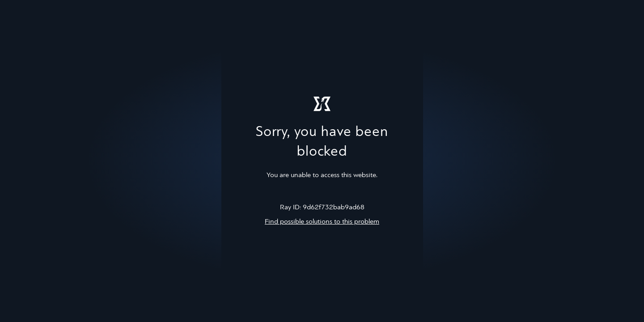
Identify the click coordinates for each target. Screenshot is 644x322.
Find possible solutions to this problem (322, 222)
